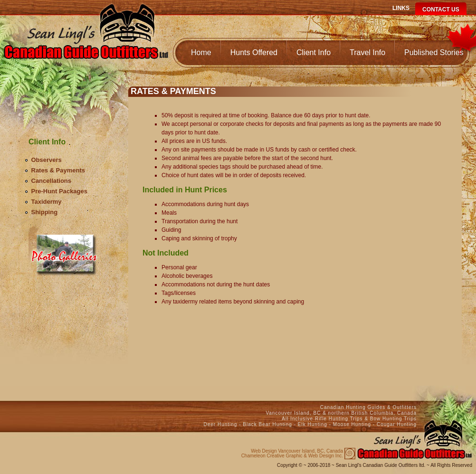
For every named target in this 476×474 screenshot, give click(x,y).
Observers (47, 160)
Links (401, 8)
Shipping (45, 212)
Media (65, 251)
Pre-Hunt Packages (60, 191)
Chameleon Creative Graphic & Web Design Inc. (292, 454)
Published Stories (434, 52)
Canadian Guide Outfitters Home (86, 41)
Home (201, 52)
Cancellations (52, 181)
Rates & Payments (58, 170)
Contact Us (441, 9)
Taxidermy (47, 202)
